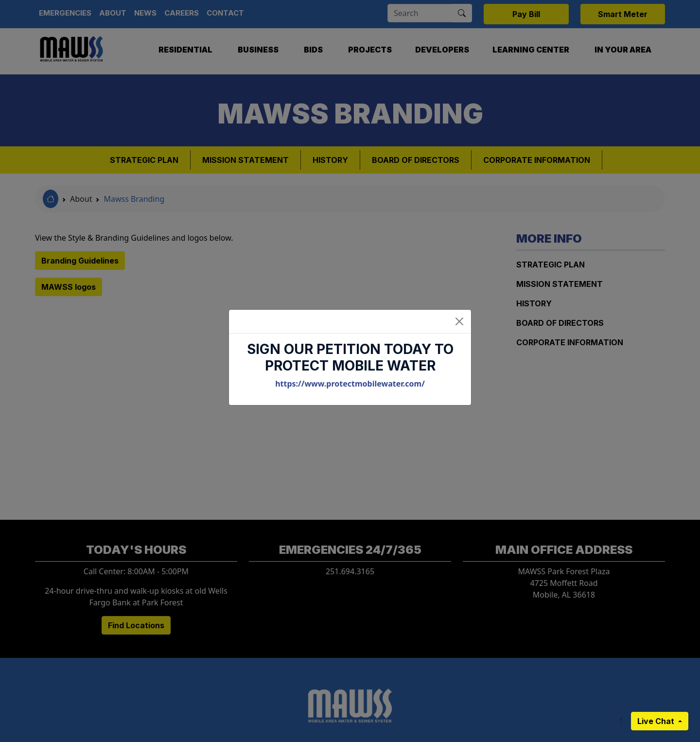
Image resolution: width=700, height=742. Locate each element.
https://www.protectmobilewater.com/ (350, 384)
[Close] (459, 321)
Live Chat (657, 721)
